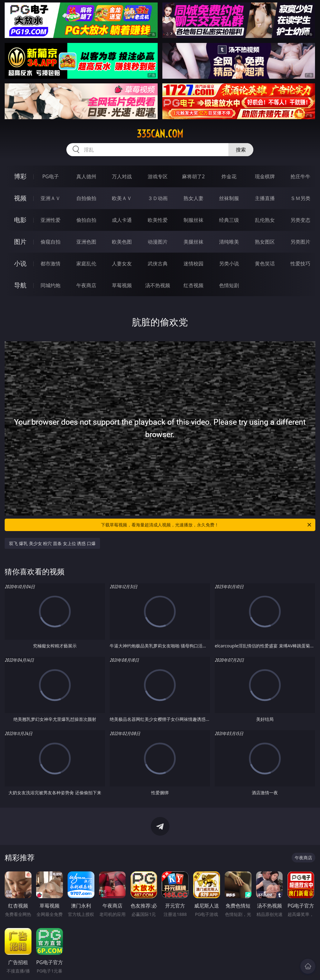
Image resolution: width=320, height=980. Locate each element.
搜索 (241, 150)
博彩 (20, 176)
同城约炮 (50, 285)
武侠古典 (158, 264)
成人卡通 (122, 220)
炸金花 (229, 176)
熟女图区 (265, 242)
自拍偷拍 (86, 198)
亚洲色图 (86, 242)
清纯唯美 (229, 242)
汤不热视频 (158, 285)
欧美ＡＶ (122, 198)
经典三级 (229, 220)
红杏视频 (193, 285)
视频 (20, 198)
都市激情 (50, 264)
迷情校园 (193, 264)
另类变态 (300, 220)
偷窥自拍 (50, 242)
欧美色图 (122, 242)
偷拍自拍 (86, 220)
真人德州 (86, 176)
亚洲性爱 (50, 220)
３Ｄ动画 (158, 198)
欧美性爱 (158, 220)
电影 (20, 220)
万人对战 (122, 176)
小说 (20, 263)
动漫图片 (158, 242)
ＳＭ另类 (300, 198)
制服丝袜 (193, 220)
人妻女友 (122, 264)
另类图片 (300, 242)
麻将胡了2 (193, 176)
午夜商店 (86, 285)
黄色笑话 (265, 264)
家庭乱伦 (86, 264)
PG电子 (51, 176)
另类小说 (229, 264)
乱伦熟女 (265, 220)
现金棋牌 (265, 176)
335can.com (160, 134)
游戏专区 (158, 176)
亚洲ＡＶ (50, 198)
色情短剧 (229, 285)
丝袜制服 (229, 198)
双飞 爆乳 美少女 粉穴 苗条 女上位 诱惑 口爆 (52, 543)
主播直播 (265, 198)
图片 (20, 242)
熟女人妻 (193, 198)
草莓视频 (122, 285)
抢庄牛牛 (300, 176)
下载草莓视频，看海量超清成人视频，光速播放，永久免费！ (206, 525)
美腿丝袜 (193, 242)
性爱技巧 (300, 264)
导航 (20, 285)
